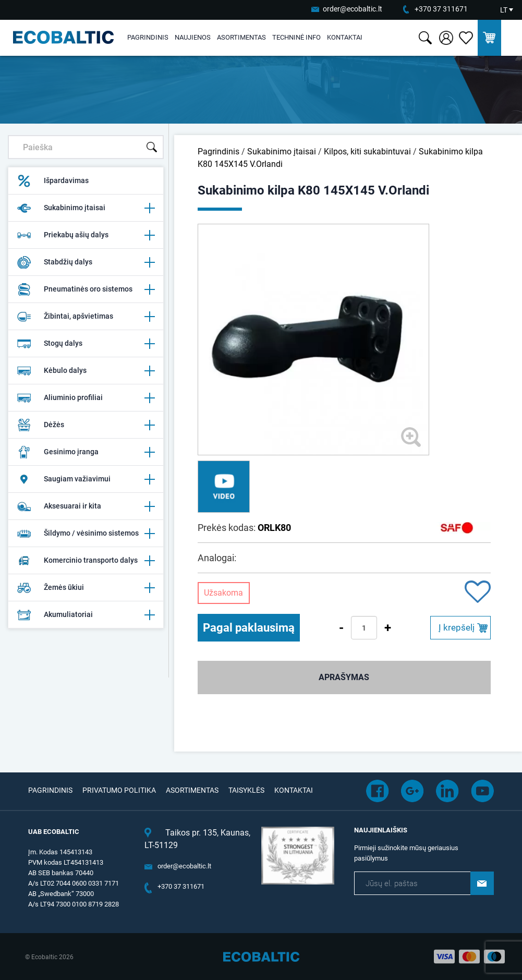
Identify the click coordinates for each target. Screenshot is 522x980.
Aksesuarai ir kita (86, 506)
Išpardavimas (53, 181)
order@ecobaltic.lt (353, 9)
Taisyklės (246, 790)
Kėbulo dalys (86, 371)
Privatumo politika (119, 790)
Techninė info (296, 37)
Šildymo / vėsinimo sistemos (86, 534)
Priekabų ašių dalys (86, 235)
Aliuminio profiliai (86, 398)
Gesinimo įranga (86, 452)
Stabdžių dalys (86, 262)
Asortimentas (241, 37)
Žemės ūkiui (86, 588)
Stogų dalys (86, 344)
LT (504, 10)
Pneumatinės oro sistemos (86, 289)
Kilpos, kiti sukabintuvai (367, 152)
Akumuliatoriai (86, 615)
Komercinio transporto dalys (86, 561)
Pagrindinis (148, 37)
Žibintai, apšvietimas (86, 317)
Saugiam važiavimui (86, 479)
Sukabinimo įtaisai (86, 208)
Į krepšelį (457, 627)
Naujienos (193, 37)
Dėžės (86, 425)
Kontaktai (345, 37)
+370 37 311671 (441, 9)
